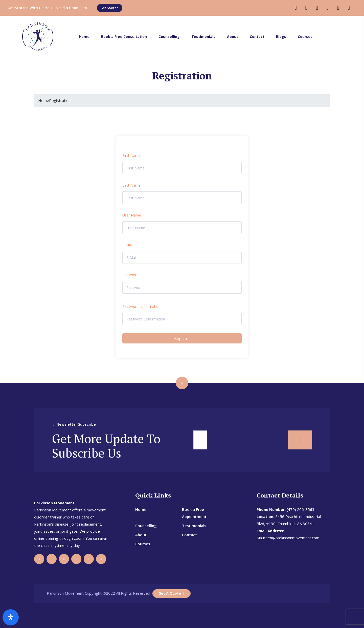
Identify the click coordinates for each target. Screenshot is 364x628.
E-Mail (127, 245)
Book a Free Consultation (124, 37)
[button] (110, 8)
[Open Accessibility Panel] (11, 617)
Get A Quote (172, 593)
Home (84, 37)
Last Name (131, 185)
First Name (131, 155)
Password (130, 275)
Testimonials (203, 37)
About (233, 37)
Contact (257, 37)
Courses (305, 37)
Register (182, 338)
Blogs (281, 37)
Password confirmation (141, 306)
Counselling (169, 37)
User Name (132, 215)
